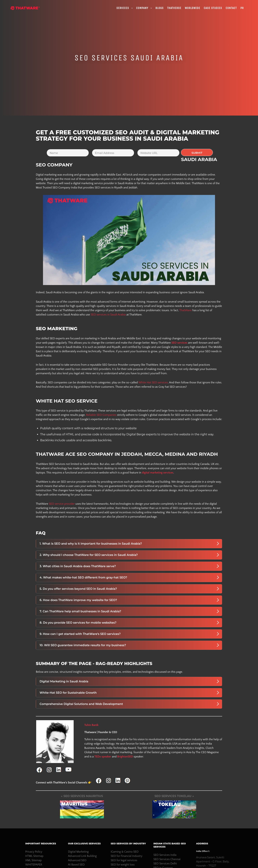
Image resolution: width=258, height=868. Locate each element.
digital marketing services (158, 473)
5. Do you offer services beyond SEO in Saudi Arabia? (129, 589)
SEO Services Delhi (165, 864)
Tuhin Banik (91, 725)
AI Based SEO (76, 865)
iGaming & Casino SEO (125, 852)
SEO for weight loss (123, 865)
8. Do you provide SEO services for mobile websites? (129, 623)
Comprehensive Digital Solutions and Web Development (129, 704)
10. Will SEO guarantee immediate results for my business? (129, 645)
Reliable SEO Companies (101, 415)
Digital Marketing (78, 852)
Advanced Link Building (82, 856)
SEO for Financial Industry (127, 856)
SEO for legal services (124, 860)
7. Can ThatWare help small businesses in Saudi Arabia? (129, 611)
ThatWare (186, 310)
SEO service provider (62, 504)
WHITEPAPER (34, 865)
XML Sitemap (34, 860)
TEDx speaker (103, 757)
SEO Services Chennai (167, 859)
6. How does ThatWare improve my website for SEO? (129, 600)
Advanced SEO (77, 860)
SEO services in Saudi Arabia (108, 315)
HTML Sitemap (34, 856)
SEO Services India (165, 855)
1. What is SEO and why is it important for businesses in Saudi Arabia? (129, 544)
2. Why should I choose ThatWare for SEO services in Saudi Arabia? (129, 555)
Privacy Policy (34, 852)
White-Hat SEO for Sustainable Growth (129, 693)
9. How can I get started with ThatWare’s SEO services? (129, 634)
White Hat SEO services (153, 382)
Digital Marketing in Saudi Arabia (129, 681)
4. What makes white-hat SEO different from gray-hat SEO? (129, 577)
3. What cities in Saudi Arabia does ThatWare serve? (129, 566)
